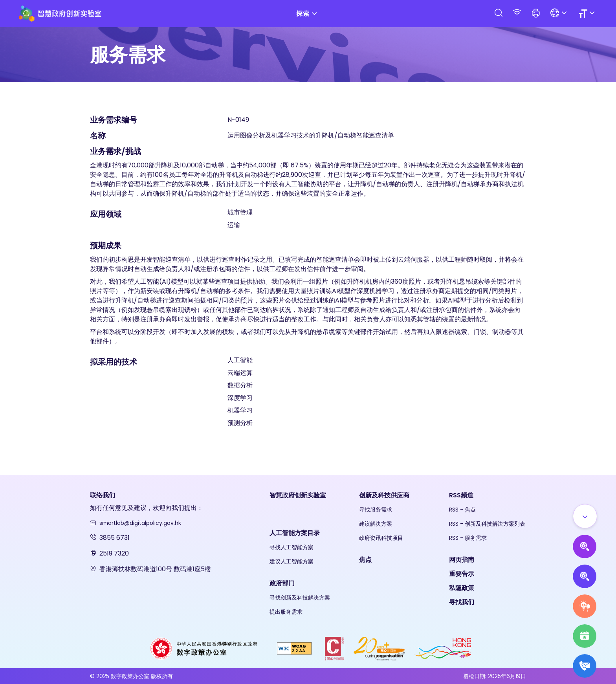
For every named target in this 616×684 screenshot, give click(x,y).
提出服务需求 (286, 612)
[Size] (588, 14)
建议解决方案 (376, 524)
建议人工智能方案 (291, 561)
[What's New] (585, 666)
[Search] (498, 13)
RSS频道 (461, 495)
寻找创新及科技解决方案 (300, 598)
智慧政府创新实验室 (298, 495)
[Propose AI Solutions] (585, 546)
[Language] (560, 14)
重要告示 (462, 574)
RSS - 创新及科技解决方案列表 (487, 524)
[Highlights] (585, 636)
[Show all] (585, 516)
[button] (536, 14)
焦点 (365, 560)
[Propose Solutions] (585, 576)
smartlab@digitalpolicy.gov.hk (140, 523)
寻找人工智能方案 (291, 547)
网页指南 (462, 560)
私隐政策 (462, 588)
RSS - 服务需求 (468, 538)
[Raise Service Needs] (585, 606)
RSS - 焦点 (462, 510)
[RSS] (517, 13)
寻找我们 (462, 602)
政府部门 (282, 583)
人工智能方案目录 (295, 533)
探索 (308, 14)
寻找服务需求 (376, 510)
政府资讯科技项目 (381, 538)
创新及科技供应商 (384, 495)
